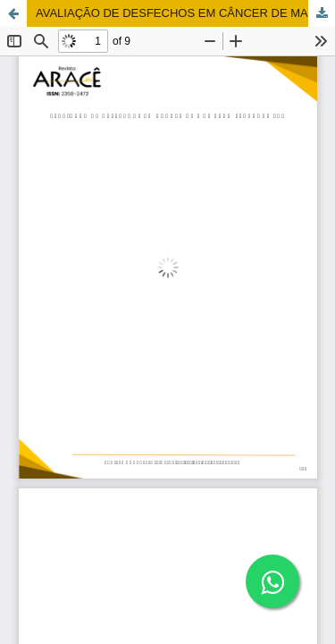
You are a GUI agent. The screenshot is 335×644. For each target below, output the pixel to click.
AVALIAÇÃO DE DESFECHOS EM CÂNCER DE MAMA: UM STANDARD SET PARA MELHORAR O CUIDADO (185, 13)
